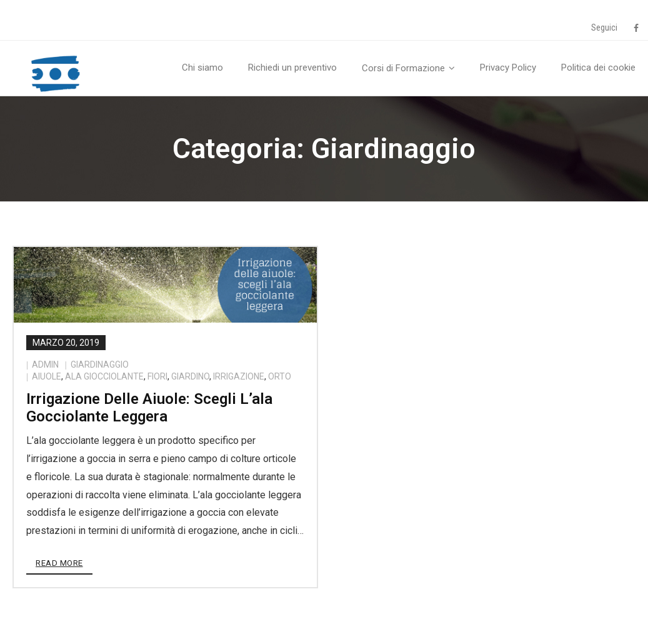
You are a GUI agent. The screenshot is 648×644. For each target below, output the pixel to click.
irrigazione (239, 376)
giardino (190, 376)
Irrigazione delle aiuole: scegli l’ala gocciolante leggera (149, 408)
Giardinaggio (100, 365)
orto (280, 376)
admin (45, 365)
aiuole (47, 376)
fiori (157, 376)
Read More (59, 563)
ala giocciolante (104, 376)
